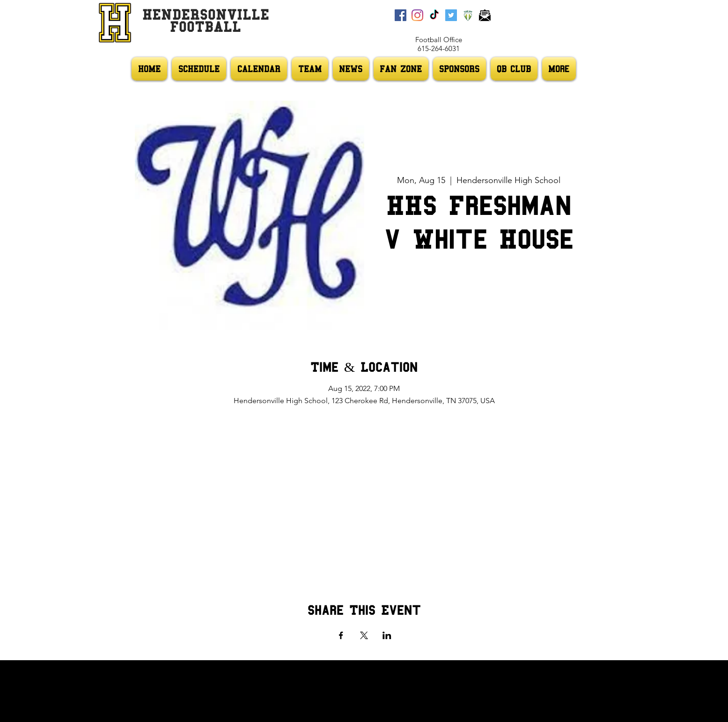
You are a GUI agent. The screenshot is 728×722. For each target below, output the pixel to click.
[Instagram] (417, 15)
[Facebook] (401, 15)
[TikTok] (434, 15)
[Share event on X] (364, 635)
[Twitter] (451, 15)
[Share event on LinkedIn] (387, 635)
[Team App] (468, 15)
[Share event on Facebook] (341, 635)
